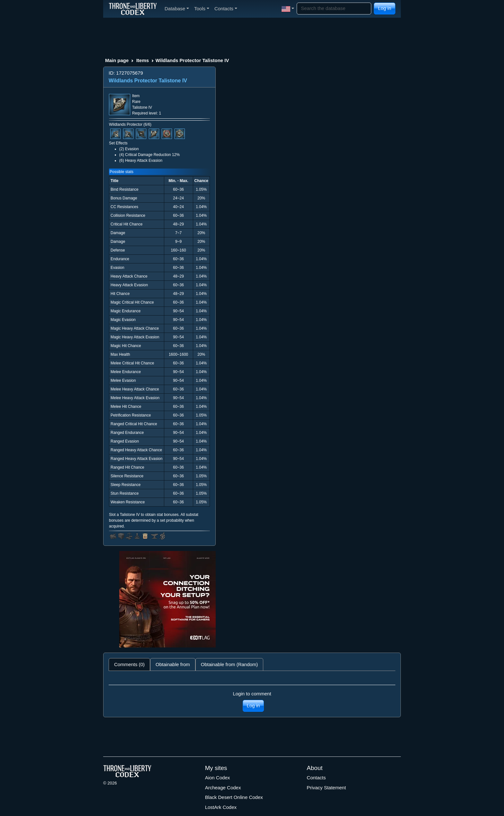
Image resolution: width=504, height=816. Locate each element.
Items (143, 60)
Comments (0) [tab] (129, 664)
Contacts (316, 778)
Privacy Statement (326, 788)
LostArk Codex (221, 807)
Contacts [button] (226, 9)
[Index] (133, 9)
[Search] (334, 9)
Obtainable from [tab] (173, 664)
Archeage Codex (223, 788)
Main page (117, 60)
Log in (385, 8)
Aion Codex (218, 778)
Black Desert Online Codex (234, 797)
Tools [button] (202, 9)
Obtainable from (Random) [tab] (230, 664)
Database (177, 9)
